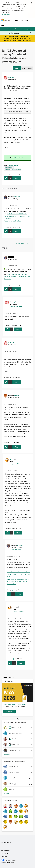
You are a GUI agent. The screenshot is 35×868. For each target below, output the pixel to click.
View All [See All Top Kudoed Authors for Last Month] (7, 793)
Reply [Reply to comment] (17, 231)
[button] (17, 68)
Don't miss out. (27, 41)
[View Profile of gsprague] (17, 197)
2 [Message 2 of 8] (9, 442)
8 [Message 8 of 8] (11, 325)
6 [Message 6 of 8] (9, 378)
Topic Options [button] (27, 68)
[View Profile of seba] (11, 459)
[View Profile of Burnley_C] (11, 77)
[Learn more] (10, 712)
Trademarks (4, 856)
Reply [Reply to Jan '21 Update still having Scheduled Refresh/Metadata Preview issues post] (17, 178)
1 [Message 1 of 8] (9, 174)
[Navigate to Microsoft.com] (7, 20)
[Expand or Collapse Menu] (3, 25)
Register (10, 29)
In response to (16, 306)
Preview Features (14, 165)
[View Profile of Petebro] (17, 395)
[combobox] (20, 33)
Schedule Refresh (9, 167)
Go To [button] (29, 29)
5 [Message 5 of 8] (14, 659)
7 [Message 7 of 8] (9, 227)
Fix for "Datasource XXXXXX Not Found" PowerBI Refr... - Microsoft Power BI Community (17, 216)
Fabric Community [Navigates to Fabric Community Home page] (21, 20)
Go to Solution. (20, 158)
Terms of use (4, 853)
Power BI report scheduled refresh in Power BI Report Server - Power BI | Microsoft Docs (18, 581)
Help (23, 29)
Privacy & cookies (6, 850)
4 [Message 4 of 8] (12, 590)
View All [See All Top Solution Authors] (7, 754)
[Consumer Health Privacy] (18, 863)
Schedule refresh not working (13, 170)
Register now (6, 15)
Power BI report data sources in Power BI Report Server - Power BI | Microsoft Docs (18, 574)
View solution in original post (13, 221)
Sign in (17, 29)
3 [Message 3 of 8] (11, 528)
